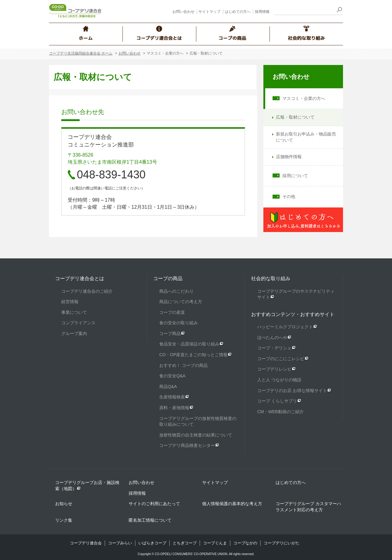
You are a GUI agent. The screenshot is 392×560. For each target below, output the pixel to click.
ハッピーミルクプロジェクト (285, 327)
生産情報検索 (172, 397)
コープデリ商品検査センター (187, 445)
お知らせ (64, 504)
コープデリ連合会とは (80, 278)
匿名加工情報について (150, 520)
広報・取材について (295, 117)
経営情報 (70, 302)
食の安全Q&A (172, 376)
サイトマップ (209, 12)
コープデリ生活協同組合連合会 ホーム (81, 53)
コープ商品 (170, 333)
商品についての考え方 (181, 302)
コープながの (245, 543)
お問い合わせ (183, 12)
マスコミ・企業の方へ (304, 98)
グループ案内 (74, 333)
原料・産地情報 (174, 408)
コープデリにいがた (282, 543)
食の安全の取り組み (179, 323)
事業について (74, 312)
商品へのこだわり (176, 291)
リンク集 (64, 520)
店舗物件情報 (289, 157)
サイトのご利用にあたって (154, 504)
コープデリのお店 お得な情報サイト (292, 390)
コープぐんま (215, 543)
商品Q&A (168, 387)
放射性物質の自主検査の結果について (196, 435)
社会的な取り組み (271, 278)
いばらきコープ (152, 543)
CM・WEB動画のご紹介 (281, 412)
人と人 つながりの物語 (279, 380)
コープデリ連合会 (86, 543)
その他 (289, 196)
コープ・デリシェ (274, 348)
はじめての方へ (238, 12)
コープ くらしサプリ (277, 401)
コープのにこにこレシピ (281, 359)
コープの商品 (168, 278)
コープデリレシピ (274, 369)
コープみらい (120, 543)
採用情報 (262, 12)
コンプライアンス (78, 323)
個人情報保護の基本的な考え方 (232, 504)
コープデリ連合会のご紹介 (87, 291)
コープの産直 (172, 312)
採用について (295, 176)
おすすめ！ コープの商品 (183, 365)
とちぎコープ (185, 543)
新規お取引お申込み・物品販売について (306, 137)
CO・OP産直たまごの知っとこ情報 (193, 355)
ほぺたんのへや (272, 337)
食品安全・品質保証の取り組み (189, 344)
